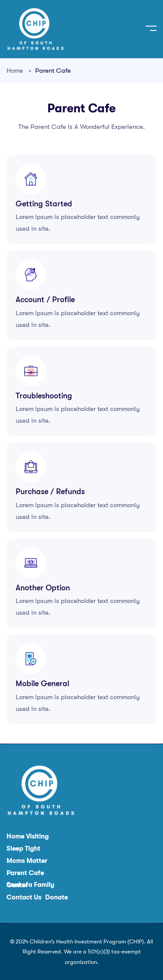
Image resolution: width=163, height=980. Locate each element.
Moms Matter (27, 861)
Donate (57, 897)
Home (15, 71)
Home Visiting (28, 837)
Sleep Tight (23, 849)
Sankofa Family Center (30, 885)
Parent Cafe (25, 873)
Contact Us (24, 897)
